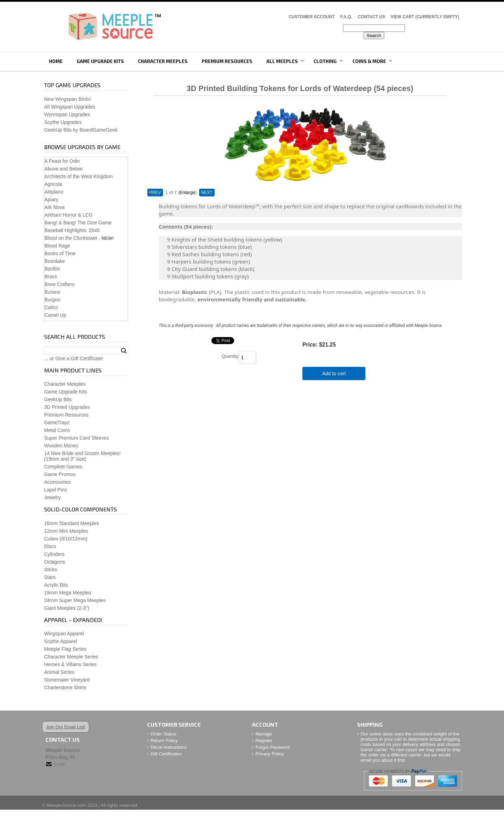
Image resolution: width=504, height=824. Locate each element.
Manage (264, 734)
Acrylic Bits (56, 585)
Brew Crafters (59, 284)
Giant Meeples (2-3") (67, 608)
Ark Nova (55, 207)
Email (59, 764)
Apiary (51, 200)
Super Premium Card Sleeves (76, 438)
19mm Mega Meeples (68, 593)
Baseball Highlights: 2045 (72, 230)
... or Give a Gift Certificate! (74, 358)
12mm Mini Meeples (66, 531)
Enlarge (187, 192)
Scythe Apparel (61, 641)
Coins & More (369, 61)
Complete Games (63, 467)
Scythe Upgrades (63, 122)
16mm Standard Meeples (71, 523)
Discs (50, 546)
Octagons (55, 562)
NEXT (207, 193)
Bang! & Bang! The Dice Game (78, 223)
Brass (51, 277)
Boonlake (55, 261)
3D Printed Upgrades (67, 407)
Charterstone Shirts (65, 687)
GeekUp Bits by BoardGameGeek (81, 130)
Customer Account (312, 17)
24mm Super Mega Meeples (75, 600)
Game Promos (60, 474)
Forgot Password (273, 747)
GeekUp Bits (58, 399)
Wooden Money (61, 446)
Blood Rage (57, 246)
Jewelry (52, 497)
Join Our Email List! (66, 727)
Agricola (53, 184)
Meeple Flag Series (65, 649)
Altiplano (54, 192)
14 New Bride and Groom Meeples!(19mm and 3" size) (82, 456)
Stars (50, 577)
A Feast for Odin (62, 161)
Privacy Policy (270, 754)
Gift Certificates (166, 754)
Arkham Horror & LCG (69, 215)
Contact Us (371, 17)
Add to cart (334, 373)
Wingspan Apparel (64, 634)
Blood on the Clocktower (71, 238)
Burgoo (52, 300)
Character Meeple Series (71, 657)
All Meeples (282, 61)
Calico (51, 307)
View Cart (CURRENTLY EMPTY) (425, 17)
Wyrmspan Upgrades (67, 114)
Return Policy (164, 741)
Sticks (51, 570)
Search (124, 351)
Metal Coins (57, 430)
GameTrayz (57, 423)
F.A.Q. (346, 17)
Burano (52, 292)
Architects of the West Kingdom (79, 176)
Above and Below (64, 169)
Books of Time (60, 253)
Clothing (325, 61)
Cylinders (54, 554)
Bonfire (52, 269)
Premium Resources (227, 61)
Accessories (57, 482)
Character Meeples (163, 61)
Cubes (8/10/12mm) (66, 539)
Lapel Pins (55, 490)
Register (264, 741)
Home (56, 61)
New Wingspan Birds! (68, 99)
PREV (155, 193)
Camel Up (55, 315)
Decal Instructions (169, 747)
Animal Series (59, 672)
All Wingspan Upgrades (70, 107)
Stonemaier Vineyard (67, 680)
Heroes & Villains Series (70, 664)
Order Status (163, 734)
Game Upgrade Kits (100, 61)
